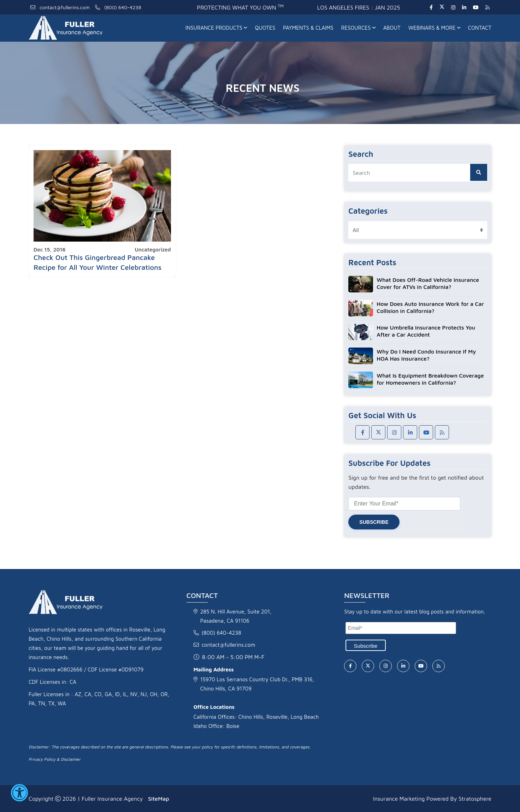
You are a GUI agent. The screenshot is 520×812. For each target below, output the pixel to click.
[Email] (401, 628)
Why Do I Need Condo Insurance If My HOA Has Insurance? (426, 355)
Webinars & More (434, 28)
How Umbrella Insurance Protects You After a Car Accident (426, 331)
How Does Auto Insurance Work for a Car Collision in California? (430, 307)
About (392, 28)
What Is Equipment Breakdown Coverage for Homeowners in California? (430, 379)
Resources (358, 28)
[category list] (418, 230)
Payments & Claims (308, 28)
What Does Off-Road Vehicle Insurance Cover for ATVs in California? (428, 283)
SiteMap (158, 799)
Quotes (265, 28)
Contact (480, 28)
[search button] (479, 172)
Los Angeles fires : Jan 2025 (359, 7)
